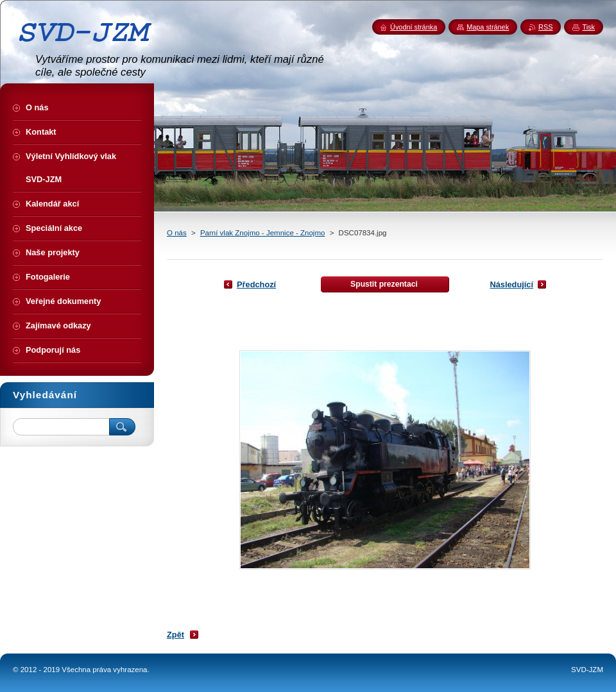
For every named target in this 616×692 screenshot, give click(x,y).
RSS (545, 27)
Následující (511, 284)
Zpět (175, 635)
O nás (177, 233)
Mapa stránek (488, 27)
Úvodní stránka (414, 27)
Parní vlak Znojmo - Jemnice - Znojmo (263, 233)
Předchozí (256, 284)
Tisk (588, 27)
